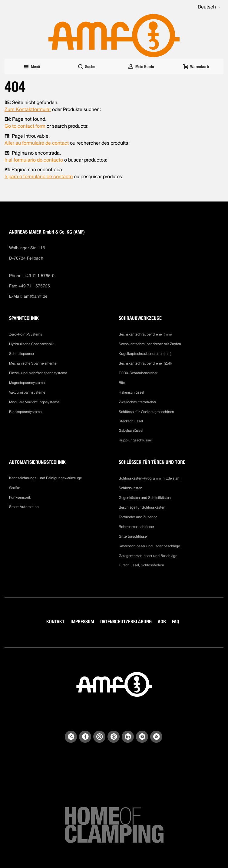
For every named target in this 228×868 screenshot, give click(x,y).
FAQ (176, 622)
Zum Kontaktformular (28, 109)
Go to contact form (25, 126)
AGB (162, 622)
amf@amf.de (36, 296)
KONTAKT (55, 622)
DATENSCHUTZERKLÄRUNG (126, 622)
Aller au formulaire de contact (37, 143)
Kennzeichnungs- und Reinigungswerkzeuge (45, 478)
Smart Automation (24, 507)
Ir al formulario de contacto (34, 160)
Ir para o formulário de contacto (39, 177)
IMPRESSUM (82, 622)
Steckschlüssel (131, 421)
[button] (209, 7)
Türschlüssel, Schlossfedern (141, 565)
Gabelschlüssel (131, 431)
